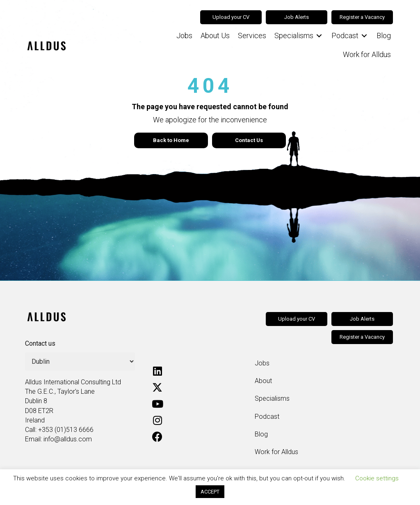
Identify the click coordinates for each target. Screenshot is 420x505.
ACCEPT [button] (210, 492)
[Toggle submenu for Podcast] (364, 36)
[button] (157, 371)
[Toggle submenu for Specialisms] (319, 36)
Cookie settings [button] (377, 478)
